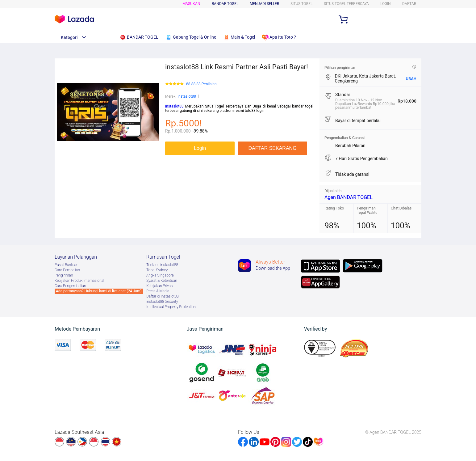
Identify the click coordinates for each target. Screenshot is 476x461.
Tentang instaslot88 (162, 265)
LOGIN (386, 4)
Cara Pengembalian (70, 286)
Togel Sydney (157, 270)
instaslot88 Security (162, 302)
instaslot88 (187, 96)
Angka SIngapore (160, 275)
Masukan (191, 4)
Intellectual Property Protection (171, 307)
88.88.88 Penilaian (201, 84)
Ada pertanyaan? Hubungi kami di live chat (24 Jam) (99, 291)
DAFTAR (409, 4)
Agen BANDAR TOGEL (349, 197)
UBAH (411, 79)
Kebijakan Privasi (160, 286)
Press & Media (158, 291)
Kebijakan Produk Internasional (79, 281)
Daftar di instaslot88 (163, 296)
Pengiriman (64, 275)
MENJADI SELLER (264, 4)
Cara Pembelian (67, 270)
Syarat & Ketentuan (162, 281)
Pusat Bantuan (67, 265)
